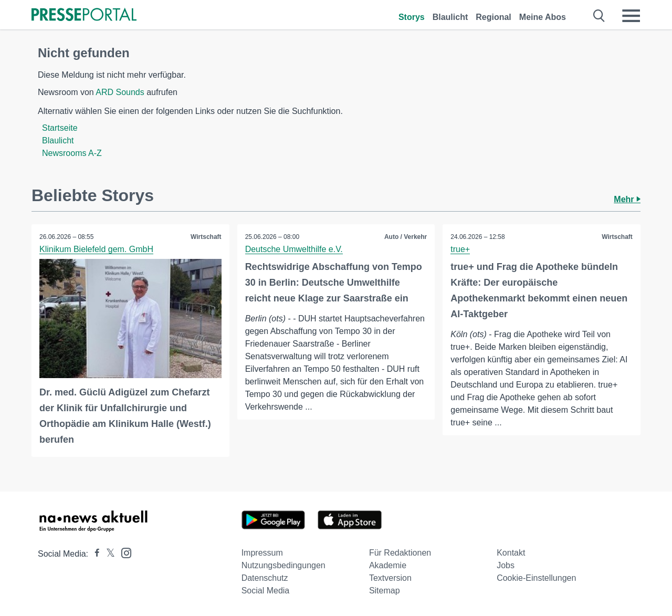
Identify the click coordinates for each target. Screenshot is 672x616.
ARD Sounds (120, 92)
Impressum (262, 553)
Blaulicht (450, 17)
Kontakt (511, 553)
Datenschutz (265, 578)
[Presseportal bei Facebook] (94, 554)
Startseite (60, 128)
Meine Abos (543, 17)
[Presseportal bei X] (107, 554)
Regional (493, 17)
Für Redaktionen (400, 553)
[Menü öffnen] (631, 16)
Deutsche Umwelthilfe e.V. (294, 249)
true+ (460, 249)
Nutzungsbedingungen (283, 565)
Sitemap (385, 591)
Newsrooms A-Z (72, 153)
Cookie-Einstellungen (536, 578)
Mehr (627, 199)
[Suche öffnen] (599, 16)
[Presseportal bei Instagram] (123, 552)
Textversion (390, 578)
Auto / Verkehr (406, 237)
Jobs (506, 565)
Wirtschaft (206, 237)
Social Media (266, 591)
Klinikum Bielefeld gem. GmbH (96, 249)
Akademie (388, 565)
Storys (412, 17)
